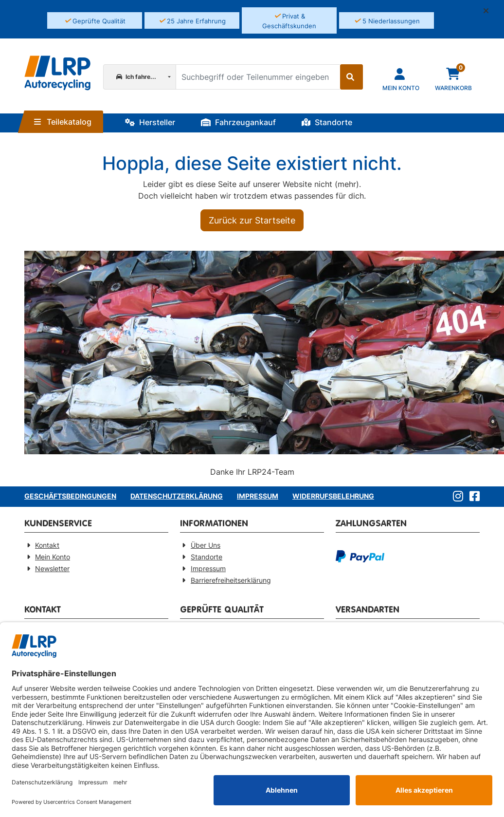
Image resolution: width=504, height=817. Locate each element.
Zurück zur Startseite (252, 220)
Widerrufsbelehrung (333, 496)
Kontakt (47, 545)
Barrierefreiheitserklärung (231, 580)
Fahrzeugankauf (238, 122)
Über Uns (206, 545)
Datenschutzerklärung (177, 496)
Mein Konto (53, 557)
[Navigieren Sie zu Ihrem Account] (401, 79)
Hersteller (150, 122)
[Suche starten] (351, 77)
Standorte (327, 122)
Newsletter (52, 568)
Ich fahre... (136, 77)
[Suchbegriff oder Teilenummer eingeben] (258, 77)
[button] (490, 11)
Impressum (258, 496)
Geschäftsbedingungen (70, 496)
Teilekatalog (63, 122)
